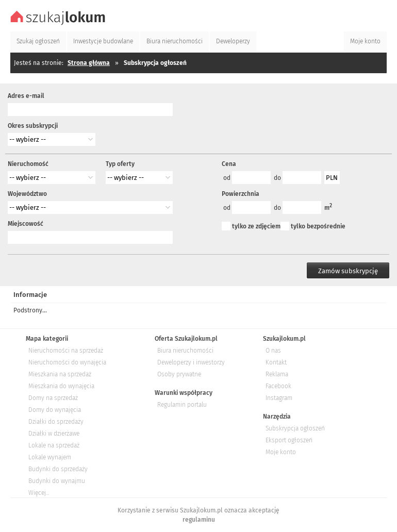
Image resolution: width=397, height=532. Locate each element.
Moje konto (281, 452)
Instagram (279, 398)
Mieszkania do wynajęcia (61, 386)
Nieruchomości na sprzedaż (66, 351)
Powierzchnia (241, 194)
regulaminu (199, 520)
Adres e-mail (26, 96)
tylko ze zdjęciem (256, 226)
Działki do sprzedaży (56, 422)
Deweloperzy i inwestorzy (191, 362)
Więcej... (39, 493)
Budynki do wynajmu (57, 481)
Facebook (278, 386)
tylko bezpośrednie (318, 226)
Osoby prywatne (179, 374)
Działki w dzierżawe (54, 434)
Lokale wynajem (50, 457)
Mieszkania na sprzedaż (60, 374)
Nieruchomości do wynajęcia (67, 362)
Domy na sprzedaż (53, 398)
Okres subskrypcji (33, 126)
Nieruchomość (28, 164)
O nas (273, 351)
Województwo (27, 194)
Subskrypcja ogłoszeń (295, 428)
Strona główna (89, 63)
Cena (229, 164)
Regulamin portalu (182, 405)
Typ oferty (120, 164)
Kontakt (276, 362)
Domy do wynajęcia (55, 410)
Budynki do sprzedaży (58, 469)
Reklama (277, 374)
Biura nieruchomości (185, 351)
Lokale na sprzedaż (54, 445)
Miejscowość (26, 224)
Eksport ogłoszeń (289, 440)
